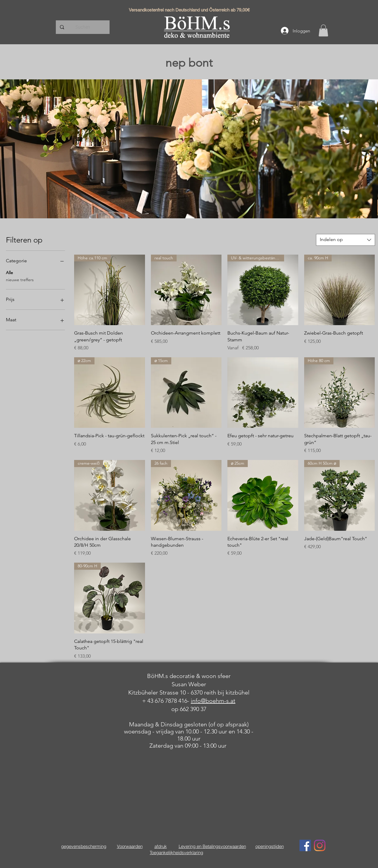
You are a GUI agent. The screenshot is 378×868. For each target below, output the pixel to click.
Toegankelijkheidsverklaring (176, 853)
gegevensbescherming (84, 846)
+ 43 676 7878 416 (165, 701)
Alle (9, 272)
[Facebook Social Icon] (305, 845)
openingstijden (270, 846)
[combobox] (346, 240)
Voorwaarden (130, 846)
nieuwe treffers (20, 279)
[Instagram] (320, 845)
